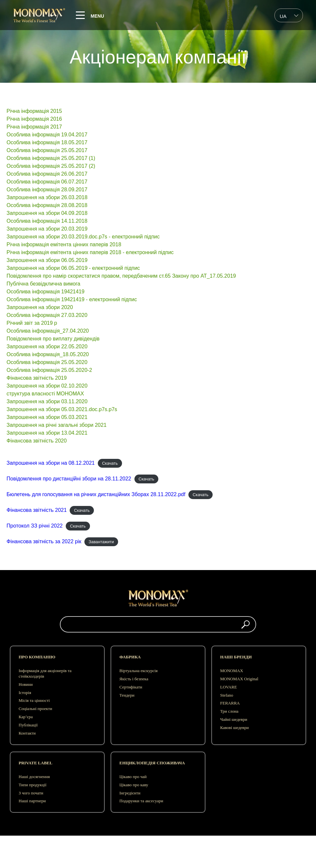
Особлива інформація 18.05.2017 (47, 142)
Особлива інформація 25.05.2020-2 (49, 370)
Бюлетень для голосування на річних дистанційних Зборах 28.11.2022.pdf (96, 494)
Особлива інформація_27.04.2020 (48, 331)
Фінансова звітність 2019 (37, 378)
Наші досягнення (34, 777)
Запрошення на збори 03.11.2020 (47, 401)
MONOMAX (232, 671)
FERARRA (230, 703)
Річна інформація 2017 (34, 127)
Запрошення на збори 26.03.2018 (47, 197)
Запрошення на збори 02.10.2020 (47, 386)
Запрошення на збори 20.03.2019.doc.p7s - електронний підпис (83, 237)
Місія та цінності (34, 700)
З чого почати (31, 793)
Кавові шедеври (234, 728)
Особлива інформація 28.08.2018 (47, 205)
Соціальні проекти (35, 709)
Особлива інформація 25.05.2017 (47, 150)
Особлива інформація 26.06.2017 (47, 174)
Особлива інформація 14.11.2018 (47, 221)
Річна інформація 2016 (34, 119)
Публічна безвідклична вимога (43, 284)
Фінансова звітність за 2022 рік (44, 541)
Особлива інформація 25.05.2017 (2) (51, 166)
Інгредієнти (130, 793)
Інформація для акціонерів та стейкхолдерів (45, 673)
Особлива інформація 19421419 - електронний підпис (72, 299)
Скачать (110, 463)
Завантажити (101, 542)
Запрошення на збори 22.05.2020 (47, 347)
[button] (246, 624)
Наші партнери (32, 801)
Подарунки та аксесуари (141, 801)
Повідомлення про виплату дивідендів (53, 339)
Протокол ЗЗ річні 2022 (35, 526)
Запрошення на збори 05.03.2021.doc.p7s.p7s (62, 409)
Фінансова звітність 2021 (37, 510)
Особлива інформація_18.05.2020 (48, 354)
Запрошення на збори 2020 (40, 307)
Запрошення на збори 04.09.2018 (47, 213)
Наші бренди (236, 657)
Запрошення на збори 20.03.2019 (47, 229)
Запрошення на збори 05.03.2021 (47, 417)
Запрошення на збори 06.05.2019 (47, 260)
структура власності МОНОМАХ (45, 394)
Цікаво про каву (134, 785)
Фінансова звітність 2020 (37, 441)
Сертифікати (131, 687)
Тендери (127, 695)
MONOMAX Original (239, 679)
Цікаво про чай (133, 777)
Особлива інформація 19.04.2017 (47, 135)
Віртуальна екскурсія (139, 671)
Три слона (229, 711)
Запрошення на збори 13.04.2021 (47, 433)
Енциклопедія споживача (152, 763)
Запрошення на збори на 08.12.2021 (51, 463)
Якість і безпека (134, 679)
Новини (26, 684)
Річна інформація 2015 (34, 111)
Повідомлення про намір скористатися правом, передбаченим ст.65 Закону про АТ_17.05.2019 (121, 276)
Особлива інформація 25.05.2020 (47, 362)
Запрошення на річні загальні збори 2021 (57, 425)
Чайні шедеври (234, 719)
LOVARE (228, 687)
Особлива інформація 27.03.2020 (47, 315)
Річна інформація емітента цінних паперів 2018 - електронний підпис (90, 252)
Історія (25, 693)
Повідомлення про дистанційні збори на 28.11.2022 (69, 479)
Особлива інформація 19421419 (45, 292)
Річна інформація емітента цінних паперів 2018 (64, 244)
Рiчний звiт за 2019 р (32, 323)
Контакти (27, 733)
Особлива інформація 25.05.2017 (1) (51, 158)
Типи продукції (33, 785)
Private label (35, 763)
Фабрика (130, 657)
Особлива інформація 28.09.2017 (47, 190)
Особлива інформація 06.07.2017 (47, 182)
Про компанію (37, 657)
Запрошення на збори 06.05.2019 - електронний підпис (73, 268)
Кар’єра (26, 717)
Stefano (227, 695)
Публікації (28, 725)
